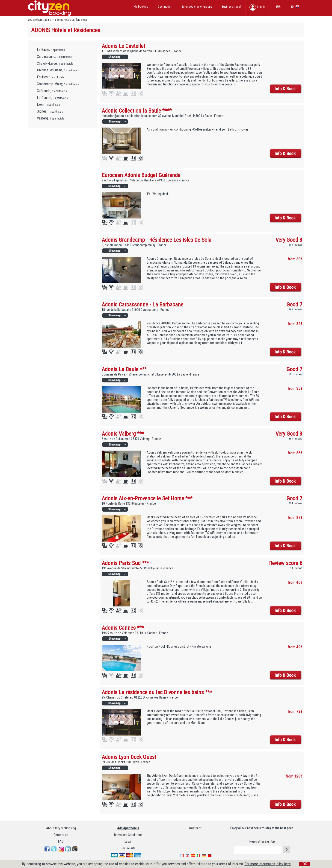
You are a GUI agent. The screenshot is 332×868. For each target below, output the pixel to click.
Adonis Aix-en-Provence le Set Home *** (147, 498)
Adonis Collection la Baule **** (137, 111)
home (48, 20)
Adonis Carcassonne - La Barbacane (142, 304)
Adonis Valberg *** (123, 434)
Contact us (61, 835)
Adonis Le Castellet (123, 46)
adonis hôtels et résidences (71, 20)
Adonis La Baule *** (124, 369)
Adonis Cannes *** (123, 628)
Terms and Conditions (128, 835)
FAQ (61, 842)
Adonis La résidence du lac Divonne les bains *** (157, 692)
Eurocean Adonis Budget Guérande (141, 175)
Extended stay (197, 6)
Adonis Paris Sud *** (125, 563)
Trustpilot (195, 828)
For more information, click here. (268, 864)
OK (305, 864)
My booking (141, 6)
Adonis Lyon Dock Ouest (129, 757)
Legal (128, 842)
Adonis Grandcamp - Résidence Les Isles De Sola (157, 240)
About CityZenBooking (61, 828)
